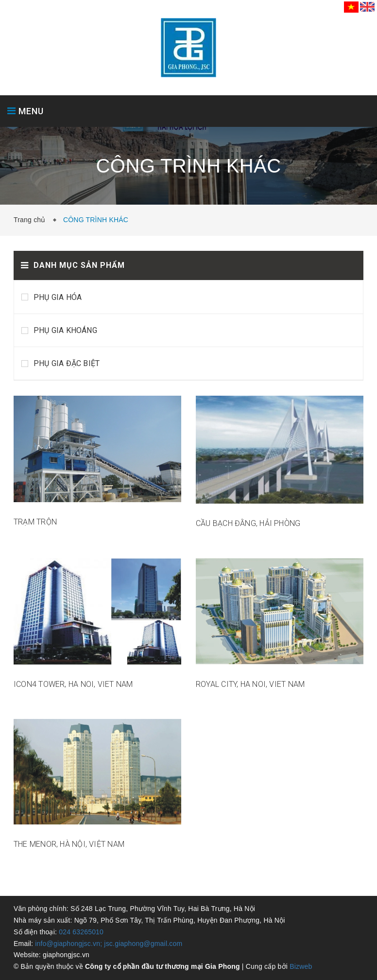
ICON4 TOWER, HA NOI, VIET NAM (73, 684)
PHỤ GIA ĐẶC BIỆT (67, 363)
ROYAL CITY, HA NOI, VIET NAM (250, 684)
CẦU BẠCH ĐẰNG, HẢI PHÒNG (248, 523)
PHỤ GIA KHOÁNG (65, 330)
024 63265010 (81, 932)
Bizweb (301, 966)
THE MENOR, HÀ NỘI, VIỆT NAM (69, 844)
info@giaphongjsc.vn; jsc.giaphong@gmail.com (109, 944)
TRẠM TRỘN (35, 522)
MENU (26, 111)
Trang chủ (32, 220)
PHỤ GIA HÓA (58, 297)
